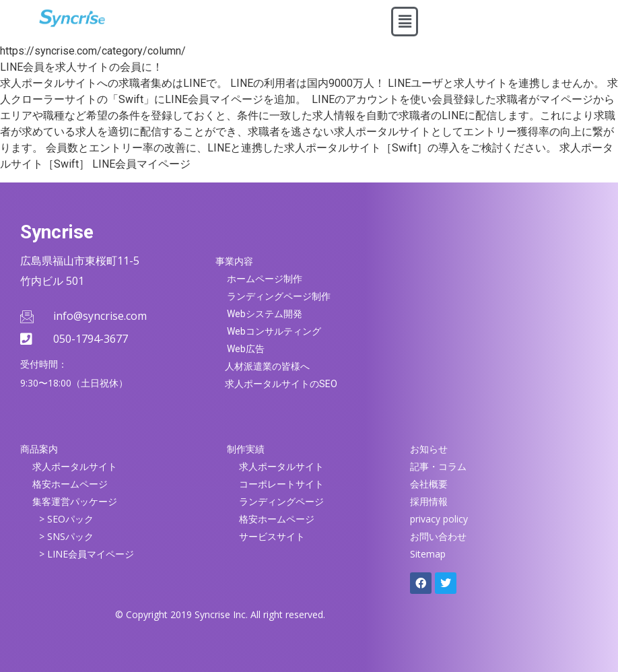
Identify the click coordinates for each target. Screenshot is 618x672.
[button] (405, 22)
